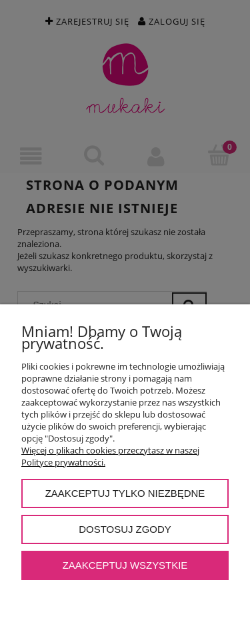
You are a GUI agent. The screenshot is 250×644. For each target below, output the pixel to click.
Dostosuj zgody (125, 529)
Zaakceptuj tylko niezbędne (125, 493)
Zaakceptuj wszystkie (125, 565)
